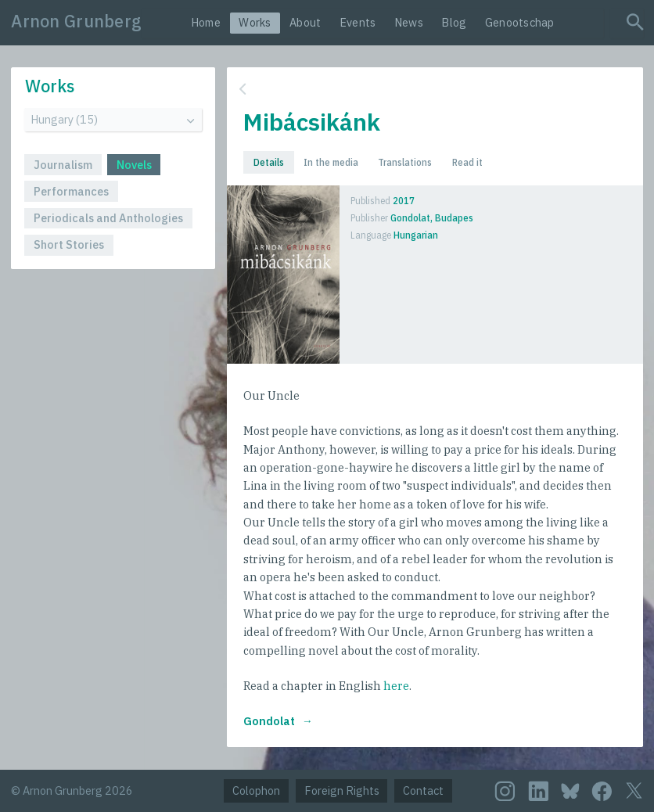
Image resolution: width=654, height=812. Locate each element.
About (305, 22)
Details (269, 162)
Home (206, 22)
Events (358, 22)
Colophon (256, 790)
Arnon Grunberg (76, 21)
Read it (467, 162)
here (396, 686)
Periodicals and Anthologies (108, 218)
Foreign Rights (342, 790)
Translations (405, 162)
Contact (423, 790)
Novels (134, 165)
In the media (331, 162)
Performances (71, 191)
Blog (454, 22)
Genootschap (520, 22)
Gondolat (269, 721)
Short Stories (69, 244)
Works (255, 22)
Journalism (63, 165)
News (409, 22)
